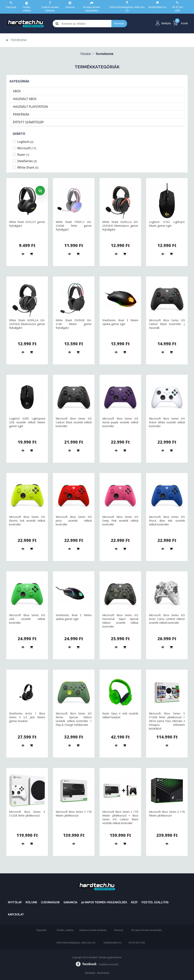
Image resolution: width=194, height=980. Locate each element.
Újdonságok (50, 902)
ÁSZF (134, 902)
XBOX (17, 91)
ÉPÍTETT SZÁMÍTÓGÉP (28, 122)
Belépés (166, 23)
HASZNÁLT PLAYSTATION (30, 107)
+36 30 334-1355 (136, 943)
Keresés (119, 23)
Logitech (25, 142)
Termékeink (105, 54)
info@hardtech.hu (113, 943)
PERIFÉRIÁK (21, 114)
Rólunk (31, 902)
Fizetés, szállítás (155, 902)
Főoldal (86, 54)
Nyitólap (15, 902)
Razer (23, 155)
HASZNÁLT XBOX (25, 99)
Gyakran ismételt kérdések (93, 930)
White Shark (28, 167)
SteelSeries (27, 161)
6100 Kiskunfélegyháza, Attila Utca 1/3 (76, 943)
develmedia (103, 973)
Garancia (70, 7)
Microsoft (27, 148)
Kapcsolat (11, 7)
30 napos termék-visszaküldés (104, 902)
